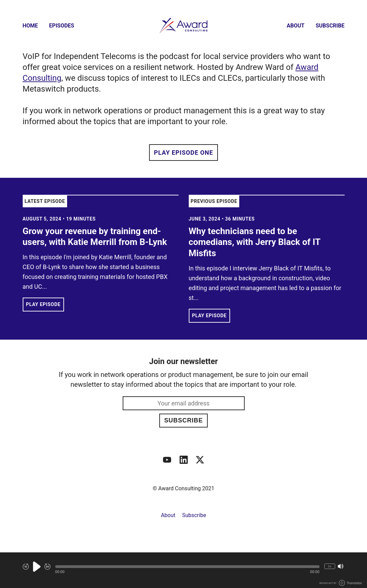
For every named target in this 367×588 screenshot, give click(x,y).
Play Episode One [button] (183, 153)
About (295, 26)
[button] (187, 567)
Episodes (62, 26)
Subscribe (330, 26)
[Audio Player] (183, 570)
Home (30, 26)
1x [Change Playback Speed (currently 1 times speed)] (329, 566)
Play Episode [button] (43, 304)
